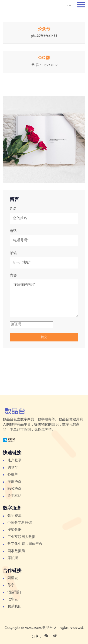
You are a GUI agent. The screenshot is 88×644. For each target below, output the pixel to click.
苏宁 (11, 585)
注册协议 (14, 482)
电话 (13, 231)
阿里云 (13, 578)
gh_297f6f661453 (44, 36)
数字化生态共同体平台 (25, 544)
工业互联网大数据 (21, 537)
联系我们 (14, 607)
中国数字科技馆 (20, 523)
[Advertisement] (44, 378)
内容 (13, 276)
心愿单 (13, 475)
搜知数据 (14, 530)
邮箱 (13, 253)
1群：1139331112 (44, 65)
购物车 (13, 468)
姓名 (13, 209)
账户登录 (14, 461)
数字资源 (14, 516)
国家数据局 (16, 551)
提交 (44, 337)
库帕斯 (13, 558)
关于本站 (14, 496)
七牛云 (13, 599)
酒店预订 (14, 592)
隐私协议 (14, 489)
